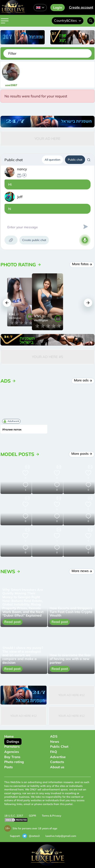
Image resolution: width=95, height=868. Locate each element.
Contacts (57, 762)
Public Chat (59, 747)
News (55, 742)
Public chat (75, 160)
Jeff (20, 197)
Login (58, 8)
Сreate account (81, 7)
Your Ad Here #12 (71, 695)
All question (52, 160)
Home (9, 736)
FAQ (54, 752)
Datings (13, 742)
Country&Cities (68, 21)
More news (82, 571)
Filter (12, 53)
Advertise (58, 757)
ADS (54, 736)
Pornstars (12, 747)
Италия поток (12, 430)
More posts (82, 454)
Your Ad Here (47, 139)
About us (57, 767)
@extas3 (31, 836)
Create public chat (34, 240)
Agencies (12, 752)
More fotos (82, 264)
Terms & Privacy (52, 816)
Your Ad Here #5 (47, 357)
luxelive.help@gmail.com (61, 836)
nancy (22, 169)
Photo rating (14, 762)
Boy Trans (12, 757)
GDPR (32, 816)
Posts (9, 767)
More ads (83, 380)
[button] (7, 303)
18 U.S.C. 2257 (14, 816)
